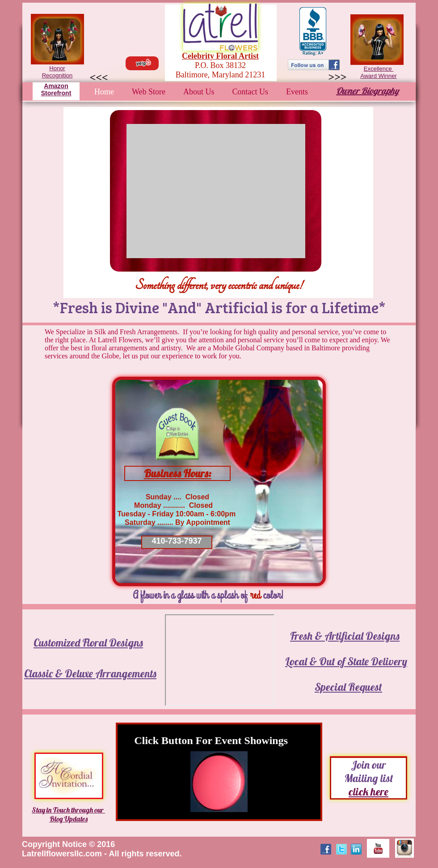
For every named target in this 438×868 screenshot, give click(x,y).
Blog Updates (69, 819)
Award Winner (378, 76)
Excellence (379, 69)
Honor (57, 68)
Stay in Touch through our (68, 810)
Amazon (56, 86)
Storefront (56, 93)
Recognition (57, 75)
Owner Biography (367, 91)
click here (369, 791)
